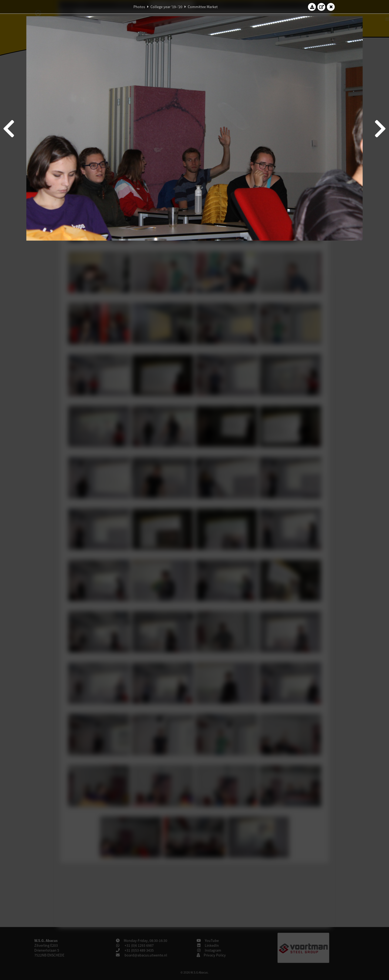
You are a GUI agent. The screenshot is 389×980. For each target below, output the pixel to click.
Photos (139, 7)
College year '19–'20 (166, 7)
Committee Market (203, 7)
